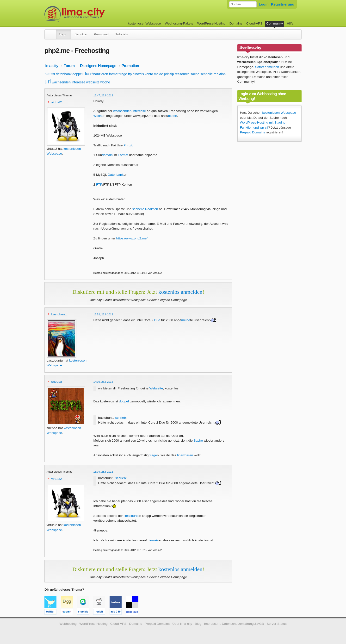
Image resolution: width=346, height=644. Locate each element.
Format (123, 155)
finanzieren (100, 74)
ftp (130, 74)
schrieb (121, 418)
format (114, 74)
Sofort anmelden (267, 67)
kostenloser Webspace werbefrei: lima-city (93, 14)
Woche (99, 116)
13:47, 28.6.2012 (103, 95)
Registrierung (283, 4)
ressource (182, 74)
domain (107, 155)
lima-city (51, 66)
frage (123, 74)
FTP (99, 184)
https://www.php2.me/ (132, 238)
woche (105, 82)
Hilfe (290, 23)
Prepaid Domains (253, 132)
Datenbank (116, 175)
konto (149, 74)
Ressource (132, 516)
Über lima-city (182, 624)
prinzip (169, 74)
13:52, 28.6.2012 (103, 314)
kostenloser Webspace (144, 23)
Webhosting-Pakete (179, 23)
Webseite (156, 388)
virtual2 (57, 102)
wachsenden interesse (68, 82)
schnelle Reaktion (145, 209)
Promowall (102, 34)
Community (275, 23)
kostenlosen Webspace (279, 113)
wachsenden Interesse (130, 111)
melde (159, 74)
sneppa (57, 382)
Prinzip (129, 145)
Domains (236, 23)
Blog (198, 624)
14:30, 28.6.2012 (103, 382)
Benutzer (81, 34)
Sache (198, 441)
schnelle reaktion (213, 74)
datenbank (64, 74)
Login (264, 4)
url (48, 81)
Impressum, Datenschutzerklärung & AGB (234, 624)
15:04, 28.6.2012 (103, 472)
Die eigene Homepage (98, 66)
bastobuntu (59, 314)
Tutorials (122, 34)
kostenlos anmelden (180, 292)
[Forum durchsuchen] (243, 4)
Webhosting (68, 624)
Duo (157, 320)
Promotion (130, 66)
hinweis (138, 74)
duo (87, 74)
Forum (64, 34)
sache (195, 74)
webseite (93, 82)
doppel (78, 74)
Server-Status (277, 624)
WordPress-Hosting (211, 23)
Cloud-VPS (254, 23)
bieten (50, 74)
